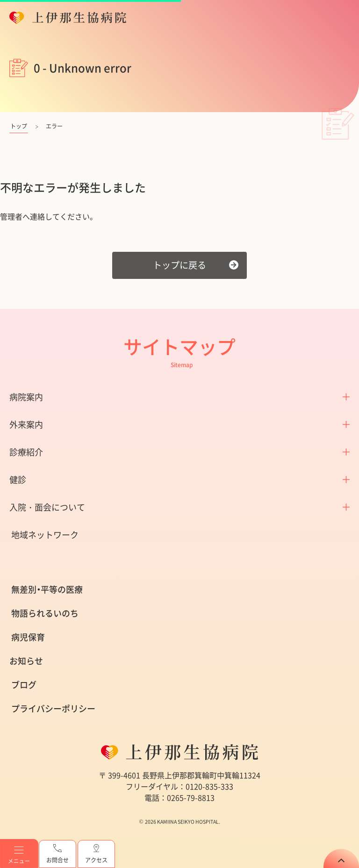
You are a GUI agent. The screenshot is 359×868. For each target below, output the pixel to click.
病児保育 (28, 637)
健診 (18, 480)
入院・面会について (47, 507)
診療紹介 (26, 452)
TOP (341, 858)
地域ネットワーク (45, 535)
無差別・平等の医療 (47, 589)
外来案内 (26, 424)
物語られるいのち (45, 613)
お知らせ (26, 661)
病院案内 (26, 397)
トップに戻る (179, 265)
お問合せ (57, 854)
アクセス (96, 854)
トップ (19, 126)
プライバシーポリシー (53, 708)
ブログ (24, 685)
